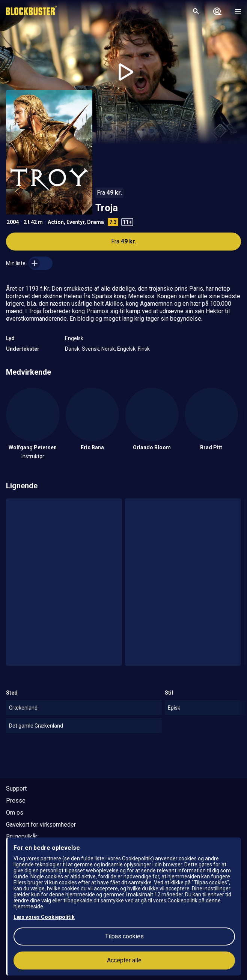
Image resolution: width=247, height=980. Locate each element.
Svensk (90, 349)
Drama (96, 222)
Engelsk (74, 338)
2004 (13, 222)
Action (56, 222)
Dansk (72, 349)
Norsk (108, 349)
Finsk (144, 349)
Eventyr (75, 222)
